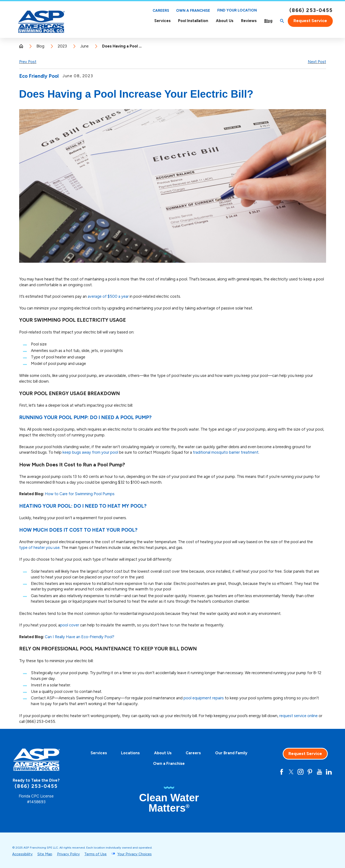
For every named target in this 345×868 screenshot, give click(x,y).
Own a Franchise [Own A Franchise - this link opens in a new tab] (169, 763)
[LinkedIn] (329, 772)
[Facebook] (282, 772)
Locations (130, 753)
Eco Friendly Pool (39, 76)
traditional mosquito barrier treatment (226, 452)
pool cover (70, 625)
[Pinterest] (310, 772)
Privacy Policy (68, 854)
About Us (225, 21)
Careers (161, 11)
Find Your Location (237, 10)
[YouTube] (319, 772)
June (84, 46)
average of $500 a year (108, 296)
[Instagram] (301, 772)
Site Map (45, 854)
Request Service (310, 21)
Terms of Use (95, 854)
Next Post (317, 62)
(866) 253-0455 (311, 10)
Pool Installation (193, 21)
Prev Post (28, 62)
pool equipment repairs (204, 698)
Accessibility (22, 854)
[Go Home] (23, 46)
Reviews (249, 21)
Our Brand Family (231, 753)
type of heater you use (39, 547)
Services (162, 21)
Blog (268, 21)
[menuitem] (162, 21)
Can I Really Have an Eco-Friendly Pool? (80, 637)
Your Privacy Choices (135, 854)
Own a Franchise (193, 11)
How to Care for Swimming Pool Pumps (80, 494)
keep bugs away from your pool (90, 452)
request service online (299, 716)
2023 (62, 46)
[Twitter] (291, 772)
